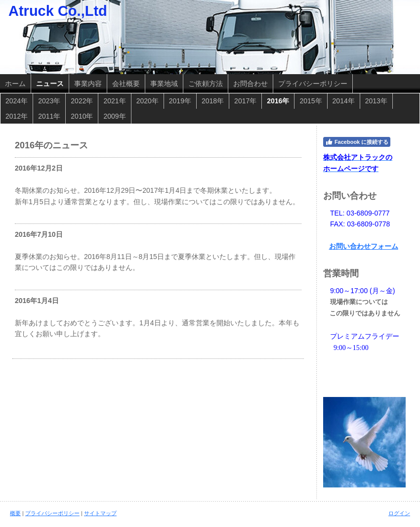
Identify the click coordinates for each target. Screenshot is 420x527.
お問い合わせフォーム (364, 246)
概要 (15, 513)
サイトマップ (100, 513)
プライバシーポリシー (52, 513)
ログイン (399, 513)
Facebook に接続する (357, 142)
